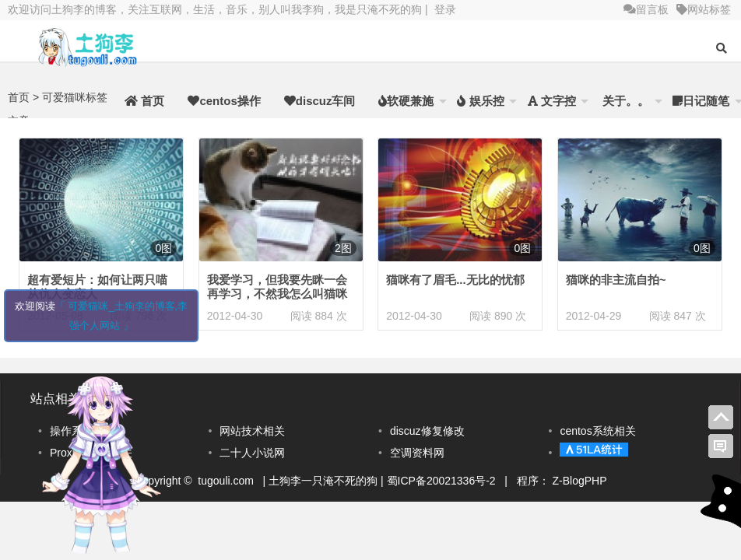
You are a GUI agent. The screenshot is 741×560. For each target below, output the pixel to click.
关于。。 (624, 101)
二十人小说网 (252, 453)
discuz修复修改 (427, 431)
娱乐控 (480, 101)
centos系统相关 (597, 431)
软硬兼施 (406, 101)
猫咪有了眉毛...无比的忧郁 (455, 280)
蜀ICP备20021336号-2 (443, 481)
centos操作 (224, 101)
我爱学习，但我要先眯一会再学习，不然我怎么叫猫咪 (277, 287)
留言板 (646, 9)
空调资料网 (417, 453)
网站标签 (704, 9)
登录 (445, 9)
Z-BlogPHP (580, 481)
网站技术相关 (252, 431)
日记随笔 (701, 101)
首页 (144, 101)
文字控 (552, 101)
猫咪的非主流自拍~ (616, 280)
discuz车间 (320, 101)
